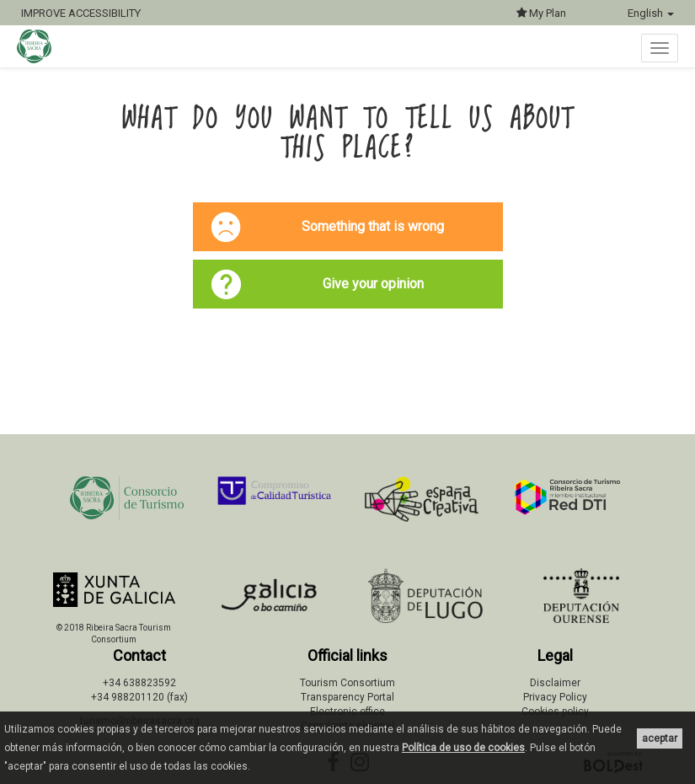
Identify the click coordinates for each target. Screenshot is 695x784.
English (651, 13)
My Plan (541, 13)
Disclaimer (555, 683)
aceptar (660, 738)
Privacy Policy (555, 697)
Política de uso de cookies (463, 748)
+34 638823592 (139, 683)
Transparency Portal (347, 697)
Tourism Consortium (347, 683)
